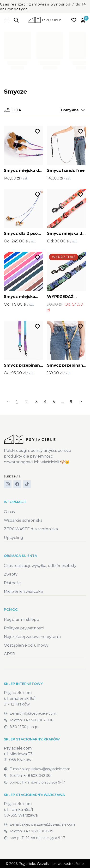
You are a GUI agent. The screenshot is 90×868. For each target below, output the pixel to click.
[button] (72, 110)
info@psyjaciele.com (39, 713)
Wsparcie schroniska (23, 520)
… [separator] (63, 402)
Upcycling (14, 538)
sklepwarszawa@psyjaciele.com (48, 824)
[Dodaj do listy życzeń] (37, 131)
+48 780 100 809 (38, 831)
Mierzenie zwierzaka (23, 591)
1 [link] (17, 402)
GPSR (9, 654)
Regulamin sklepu (22, 619)
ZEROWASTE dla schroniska (31, 529)
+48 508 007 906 (38, 720)
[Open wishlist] (74, 20)
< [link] (8, 402)
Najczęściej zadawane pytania (32, 637)
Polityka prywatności (24, 628)
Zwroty (11, 574)
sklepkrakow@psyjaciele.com (46, 769)
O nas (9, 512)
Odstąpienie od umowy (26, 645)
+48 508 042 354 (38, 776)
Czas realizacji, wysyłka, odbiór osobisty (40, 566)
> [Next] (81, 402)
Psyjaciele (27, 864)
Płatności (13, 583)
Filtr (13, 110)
